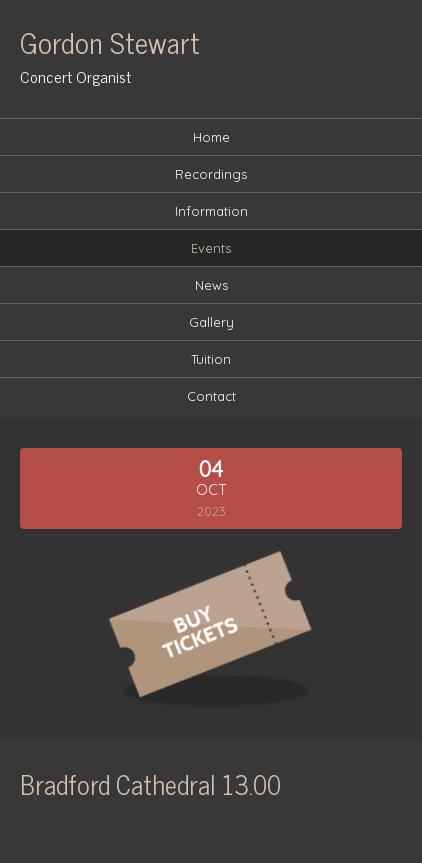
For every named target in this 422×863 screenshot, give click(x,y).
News (211, 285)
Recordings (211, 174)
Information (211, 211)
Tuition (211, 359)
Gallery (211, 322)
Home (211, 137)
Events (211, 248)
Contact (211, 396)
